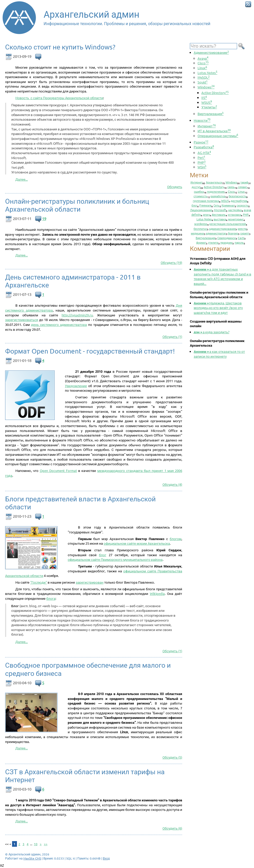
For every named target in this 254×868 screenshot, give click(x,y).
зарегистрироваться (22, 320)
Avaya (203, 58)
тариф (244, 182)
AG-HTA (204, 153)
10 (36, 844)
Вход (106, 858)
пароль (239, 242)
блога (51, 598)
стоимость (201, 196)
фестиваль (219, 214)
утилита (213, 242)
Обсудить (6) (172, 828)
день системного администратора (59, 324)
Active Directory (215, 93)
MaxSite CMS (32, 858)
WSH (202, 167)
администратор (216, 233)
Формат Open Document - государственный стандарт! (90, 351)
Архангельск (214, 182)
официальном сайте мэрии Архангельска (137, 543)
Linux (202, 68)
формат (201, 242)
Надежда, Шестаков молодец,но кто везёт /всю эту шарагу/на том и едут (218, 308)
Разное (201, 142)
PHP (202, 162)
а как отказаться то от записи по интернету (219, 354)
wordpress (201, 224)
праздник (227, 242)
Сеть (216, 205)
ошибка (199, 191)
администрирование (222, 229)
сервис (243, 187)
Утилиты (209, 107)
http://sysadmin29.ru (77, 315)
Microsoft (220, 210)
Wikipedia (157, 593)
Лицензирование (201, 210)
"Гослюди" (39, 582)
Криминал (228, 205)
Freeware (205, 205)
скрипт (245, 233)
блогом (175, 539)
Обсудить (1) (172, 337)
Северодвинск (227, 238)
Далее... (22, 179)
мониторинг (236, 219)
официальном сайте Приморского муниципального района (115, 559)
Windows (206, 87)
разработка (218, 196)
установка (234, 214)
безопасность (237, 196)
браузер (233, 233)
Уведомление (76, 386)
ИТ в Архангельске (214, 131)
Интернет (207, 126)
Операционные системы (218, 136)
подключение (216, 191)
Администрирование (211, 52)
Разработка (204, 147)
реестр (242, 229)
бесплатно (201, 229)
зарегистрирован (90, 582)
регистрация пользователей (228, 224)
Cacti (241, 238)
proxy (206, 214)
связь (231, 187)
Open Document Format (58, 471)
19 (44, 218)
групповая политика (206, 201)
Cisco (203, 63)
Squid (203, 82)
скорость (243, 205)
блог (103, 555)
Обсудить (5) (172, 757)
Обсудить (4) (172, 484)
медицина (197, 233)
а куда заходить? (212, 332)
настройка (235, 210)
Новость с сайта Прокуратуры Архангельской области (59, 98)
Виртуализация (211, 114)
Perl (201, 157)
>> (46, 844)
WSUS (207, 102)
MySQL (204, 77)
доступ (196, 187)
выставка (220, 219)
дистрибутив (239, 201)
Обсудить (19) (171, 262)
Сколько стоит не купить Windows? (60, 47)
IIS (204, 97)
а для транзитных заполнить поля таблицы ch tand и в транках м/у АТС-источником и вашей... (222, 276)
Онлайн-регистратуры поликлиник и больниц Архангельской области (77, 205)
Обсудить (175, 187)
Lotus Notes (207, 73)
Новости (202, 120)
